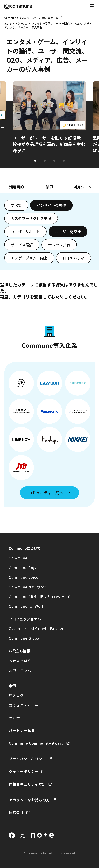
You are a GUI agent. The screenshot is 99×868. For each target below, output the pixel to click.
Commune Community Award (36, 743)
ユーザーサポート (25, 232)
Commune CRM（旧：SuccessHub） (41, 597)
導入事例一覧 (50, 18)
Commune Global (25, 638)
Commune (18, 558)
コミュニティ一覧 (24, 705)
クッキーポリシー (24, 771)
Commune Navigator (27, 587)
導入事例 (16, 695)
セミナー (16, 718)
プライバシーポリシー (27, 759)
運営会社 (16, 812)
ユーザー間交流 (68, 232)
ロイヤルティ (74, 258)
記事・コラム (20, 670)
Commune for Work (27, 606)
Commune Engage (25, 568)
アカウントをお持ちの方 (29, 800)
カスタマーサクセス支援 (31, 218)
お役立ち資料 (20, 660)
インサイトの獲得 (51, 205)
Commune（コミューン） (21, 18)
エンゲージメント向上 (29, 258)
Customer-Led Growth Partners (37, 628)
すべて (16, 205)
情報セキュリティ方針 (27, 784)
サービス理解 (22, 245)
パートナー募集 (22, 730)
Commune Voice (23, 577)
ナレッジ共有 (59, 245)
